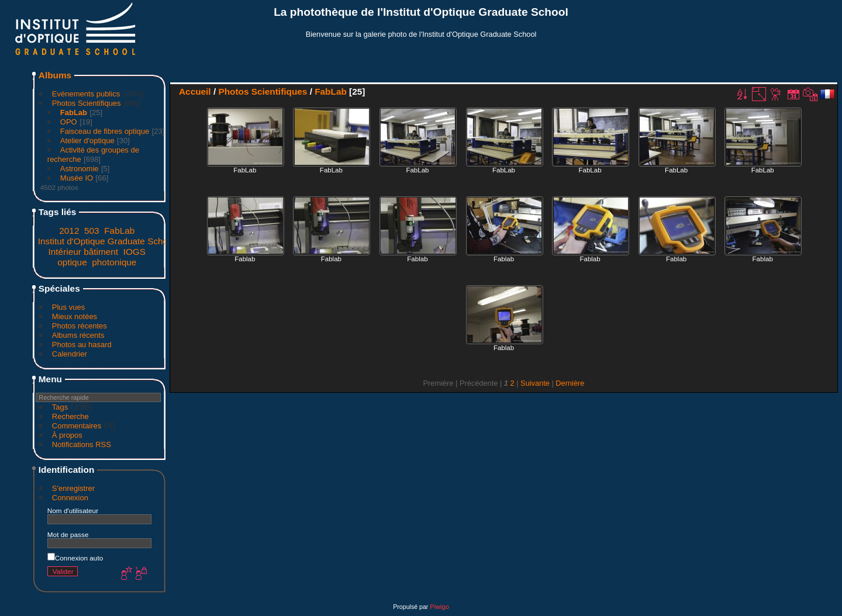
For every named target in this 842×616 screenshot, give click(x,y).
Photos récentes (80, 326)
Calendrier (70, 354)
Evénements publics (86, 94)
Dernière (570, 383)
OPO (69, 122)
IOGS (134, 252)
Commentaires (77, 426)
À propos (67, 435)
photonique (114, 262)
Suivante (535, 383)
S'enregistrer (73, 488)
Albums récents (78, 335)
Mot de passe (68, 534)
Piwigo (439, 607)
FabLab (74, 113)
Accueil (195, 91)
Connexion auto (75, 558)
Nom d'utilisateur (73, 511)
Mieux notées (75, 316)
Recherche (70, 416)
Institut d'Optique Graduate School (106, 241)
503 (92, 231)
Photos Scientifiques (87, 103)
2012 (69, 231)
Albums (55, 75)
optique (72, 262)
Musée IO (77, 178)
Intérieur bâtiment (84, 252)
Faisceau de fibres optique (105, 131)
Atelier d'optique (87, 141)
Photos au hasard (82, 345)
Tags (60, 407)
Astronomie (80, 169)
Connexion (70, 498)
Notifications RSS (82, 444)
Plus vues (68, 307)
